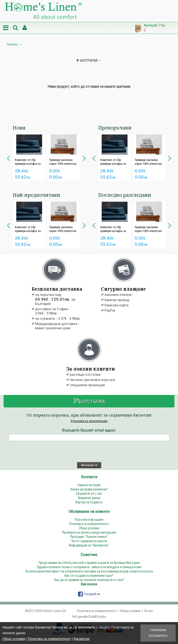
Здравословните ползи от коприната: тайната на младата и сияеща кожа (89, 567)
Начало (12, 44)
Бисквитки (82, 639)
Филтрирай (87, 61)
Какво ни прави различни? (89, 489)
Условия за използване (89, 421)
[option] (29, 158)
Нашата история (89, 485)
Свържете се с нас (89, 494)
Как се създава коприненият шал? (89, 576)
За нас (149, 611)
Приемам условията (158, 633)
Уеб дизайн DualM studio (89, 617)
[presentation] (45, 452)
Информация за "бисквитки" (89, 545)
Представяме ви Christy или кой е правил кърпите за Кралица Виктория (89, 563)
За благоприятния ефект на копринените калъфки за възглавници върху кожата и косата (89, 571)
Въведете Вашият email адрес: (89, 430)
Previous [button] (8, 158)
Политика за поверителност (49, 639)
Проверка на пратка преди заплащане (89, 532)
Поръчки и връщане (89, 520)
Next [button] (84, 158)
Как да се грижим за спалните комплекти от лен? (89, 580)
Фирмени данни (89, 498)
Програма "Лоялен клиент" (89, 537)
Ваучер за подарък (89, 502)
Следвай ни (89, 594)
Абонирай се (89, 465)
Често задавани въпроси (89, 541)
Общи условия (14, 639)
